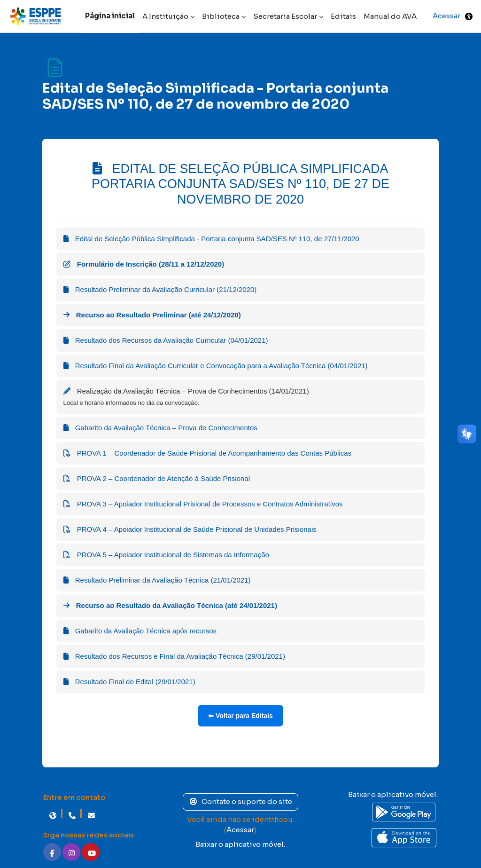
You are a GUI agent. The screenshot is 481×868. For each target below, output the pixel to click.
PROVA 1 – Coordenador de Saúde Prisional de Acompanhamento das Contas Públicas (207, 453)
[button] (469, 16)
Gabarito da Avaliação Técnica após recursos (140, 631)
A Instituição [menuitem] (165, 16)
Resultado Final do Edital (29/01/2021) (129, 682)
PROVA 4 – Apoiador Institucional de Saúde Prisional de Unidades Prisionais (190, 529)
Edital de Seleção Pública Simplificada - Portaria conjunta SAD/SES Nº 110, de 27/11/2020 (211, 239)
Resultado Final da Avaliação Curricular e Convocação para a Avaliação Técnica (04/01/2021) (216, 366)
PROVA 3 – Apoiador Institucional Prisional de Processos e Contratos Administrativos (203, 504)
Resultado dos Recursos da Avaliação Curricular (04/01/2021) (166, 340)
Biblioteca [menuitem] (221, 16)
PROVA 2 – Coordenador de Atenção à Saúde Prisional (157, 478)
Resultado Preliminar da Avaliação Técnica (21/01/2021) (157, 580)
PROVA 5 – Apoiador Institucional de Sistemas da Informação (166, 555)
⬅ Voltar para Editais (240, 716)
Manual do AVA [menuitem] (390, 16)
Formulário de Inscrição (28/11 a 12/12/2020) (144, 264)
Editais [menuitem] (343, 16)
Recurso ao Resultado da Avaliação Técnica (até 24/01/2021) (170, 605)
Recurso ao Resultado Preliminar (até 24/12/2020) (152, 315)
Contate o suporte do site (240, 801)
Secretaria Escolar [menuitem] (285, 16)
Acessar (446, 16)
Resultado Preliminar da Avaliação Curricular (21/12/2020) (160, 289)
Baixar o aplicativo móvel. (240, 844)
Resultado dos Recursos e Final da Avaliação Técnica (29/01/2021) (174, 656)
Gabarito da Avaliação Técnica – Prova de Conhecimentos (160, 428)
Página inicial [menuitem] (110, 16)
